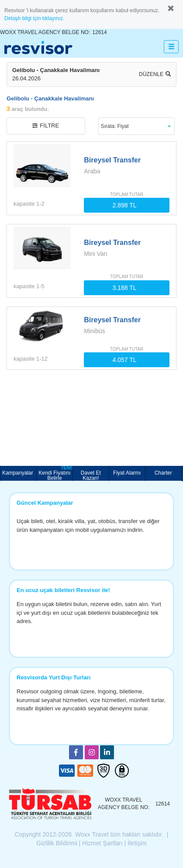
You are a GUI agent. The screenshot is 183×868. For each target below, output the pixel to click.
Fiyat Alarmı (127, 473)
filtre (46, 126)
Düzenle (155, 74)
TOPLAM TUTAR (127, 195)
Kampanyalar (18, 473)
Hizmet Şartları (102, 843)
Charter (163, 473)
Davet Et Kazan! (91, 475)
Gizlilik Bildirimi (57, 843)
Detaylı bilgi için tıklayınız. (34, 18)
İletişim (137, 843)
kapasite (24, 204)
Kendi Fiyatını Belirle (55, 473)
